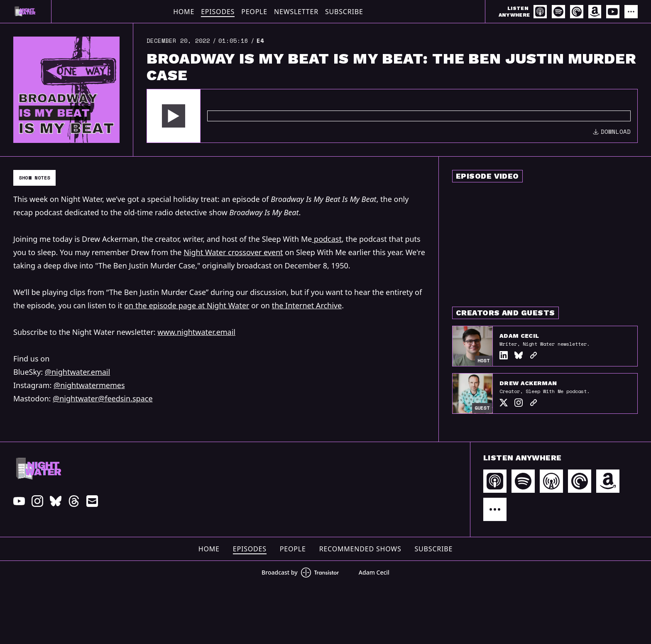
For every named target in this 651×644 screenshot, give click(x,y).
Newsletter (296, 12)
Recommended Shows (360, 549)
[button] (174, 116)
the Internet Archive (307, 305)
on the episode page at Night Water (187, 305)
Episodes (218, 12)
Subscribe (344, 12)
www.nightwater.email (196, 332)
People (254, 12)
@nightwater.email (77, 372)
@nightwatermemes (89, 385)
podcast (327, 239)
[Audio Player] (392, 116)
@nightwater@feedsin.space (103, 398)
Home (184, 12)
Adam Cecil (519, 336)
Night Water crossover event (233, 252)
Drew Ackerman (528, 383)
